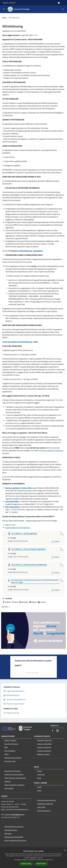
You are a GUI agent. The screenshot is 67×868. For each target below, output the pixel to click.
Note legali (8, 833)
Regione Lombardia (9, 3)
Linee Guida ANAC (12, 501)
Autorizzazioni (9, 788)
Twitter (15, 602)
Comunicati (41, 774)
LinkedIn (42, 602)
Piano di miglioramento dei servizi (15, 840)
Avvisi (39, 778)
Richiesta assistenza (44, 811)
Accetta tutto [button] (26, 864)
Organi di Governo (10, 740)
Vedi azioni (6, 607)
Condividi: (7, 599)
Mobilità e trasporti (43, 754)
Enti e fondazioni (10, 751)
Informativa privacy (11, 830)
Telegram (33, 602)
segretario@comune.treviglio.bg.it (18, 528)
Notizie (39, 771)
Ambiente (8, 781)
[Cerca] (63, 9)
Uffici (6, 747)
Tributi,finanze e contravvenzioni (15, 778)
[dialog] (33, 858)
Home (4, 18)
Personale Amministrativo (13, 758)
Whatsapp (23, 602)
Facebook (6, 602)
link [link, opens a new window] (52, 860)
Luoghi (39, 787)
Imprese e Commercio (44, 747)
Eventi (39, 790)
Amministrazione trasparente (14, 827)
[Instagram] (58, 731)
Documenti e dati (10, 761)
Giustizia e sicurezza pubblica (14, 774)
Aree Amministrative (11, 744)
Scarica (55, 541)
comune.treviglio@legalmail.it (14, 815)
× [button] (65, 850)
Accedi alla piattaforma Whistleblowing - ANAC (20, 342)
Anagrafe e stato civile (44, 740)
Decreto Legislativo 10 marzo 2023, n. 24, (21, 488)
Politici (7, 754)
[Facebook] (53, 731)
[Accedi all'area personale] (59, 3)
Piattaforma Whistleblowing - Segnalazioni (27, 251)
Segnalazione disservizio (45, 804)
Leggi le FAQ (41, 807)
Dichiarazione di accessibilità (14, 837)
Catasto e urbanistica (44, 751)
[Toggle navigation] (4, 9)
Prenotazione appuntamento (46, 800)
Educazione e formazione (13, 771)
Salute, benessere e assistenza (14, 785)
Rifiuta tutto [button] (41, 864)
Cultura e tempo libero (44, 744)
